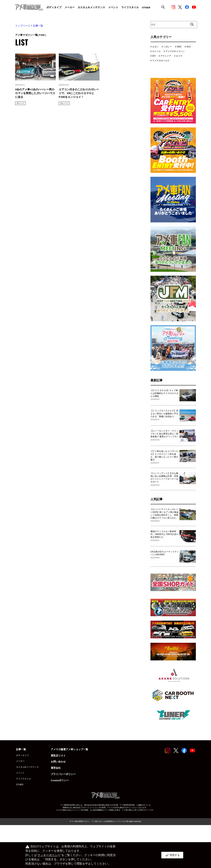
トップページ (23, 26)
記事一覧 (38, 26)
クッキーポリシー (49, 855)
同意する (172, 855)
